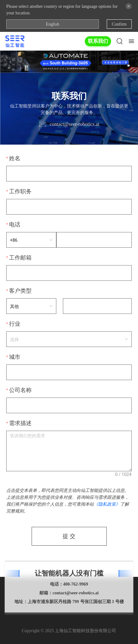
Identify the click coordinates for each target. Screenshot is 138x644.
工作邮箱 (20, 258)
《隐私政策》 (107, 504)
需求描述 (20, 423)
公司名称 (20, 390)
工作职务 (20, 191)
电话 (15, 225)
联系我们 (98, 41)
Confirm (119, 24)
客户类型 (20, 291)
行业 (15, 324)
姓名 (15, 158)
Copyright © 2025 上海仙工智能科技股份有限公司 (69, 631)
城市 (15, 357)
